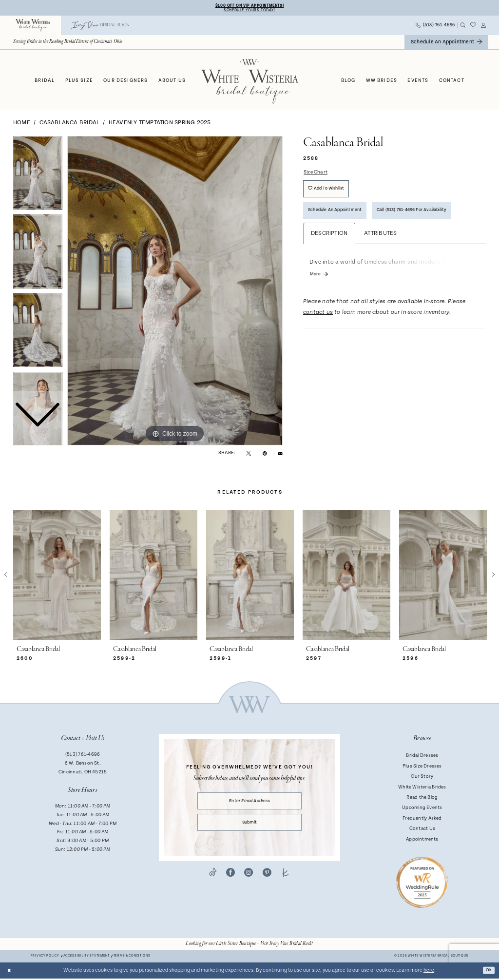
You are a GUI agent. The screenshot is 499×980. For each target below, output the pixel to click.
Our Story (422, 778)
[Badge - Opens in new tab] (422, 883)
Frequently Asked (422, 820)
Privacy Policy (45, 958)
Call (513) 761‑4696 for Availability (431, 219)
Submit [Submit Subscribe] (249, 828)
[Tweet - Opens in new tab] (249, 454)
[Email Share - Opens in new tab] (280, 454)
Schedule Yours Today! (249, 11)
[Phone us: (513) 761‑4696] (436, 27)
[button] (484, 27)
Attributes (380, 243)
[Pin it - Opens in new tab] (265, 454)
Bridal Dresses (422, 757)
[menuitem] (33, 27)
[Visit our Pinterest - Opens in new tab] (267, 881)
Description (329, 243)
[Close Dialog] (10, 972)
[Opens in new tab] (249, 945)
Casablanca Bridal (70, 124)
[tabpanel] (175, 292)
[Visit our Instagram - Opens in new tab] (249, 881)
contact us (318, 325)
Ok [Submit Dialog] (488, 972)
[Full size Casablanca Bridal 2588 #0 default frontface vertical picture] (175, 292)
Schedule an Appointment (341, 219)
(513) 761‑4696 (83, 756)
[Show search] (463, 27)
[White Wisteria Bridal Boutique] (33, 27)
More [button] (316, 286)
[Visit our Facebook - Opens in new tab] (230, 881)
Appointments (422, 841)
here (429, 972)
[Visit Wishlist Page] (473, 27)
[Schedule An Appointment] (446, 44)
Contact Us (422, 830)
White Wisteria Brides (422, 788)
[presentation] (57, 577)
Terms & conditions (132, 958)
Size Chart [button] (318, 174)
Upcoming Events (422, 809)
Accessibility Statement (86, 958)
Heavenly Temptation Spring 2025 (160, 124)
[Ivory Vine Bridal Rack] (100, 27)
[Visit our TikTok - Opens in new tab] (213, 881)
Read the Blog (422, 799)
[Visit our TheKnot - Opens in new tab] (286, 881)
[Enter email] (250, 804)
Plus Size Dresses (422, 768)
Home (22, 124)
